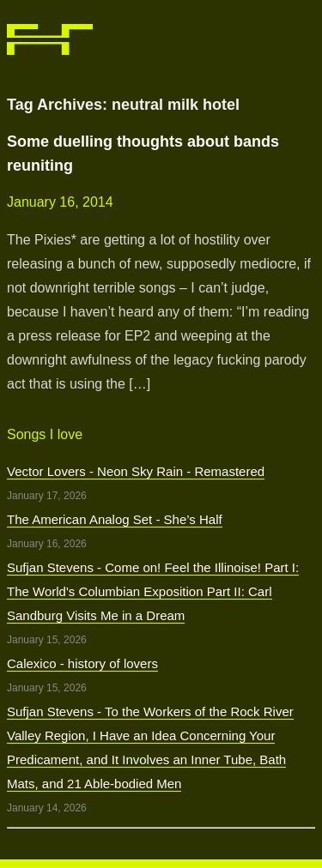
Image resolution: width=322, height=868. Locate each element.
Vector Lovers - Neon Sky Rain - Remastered (136, 471)
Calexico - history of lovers (82, 663)
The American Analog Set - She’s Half (115, 519)
